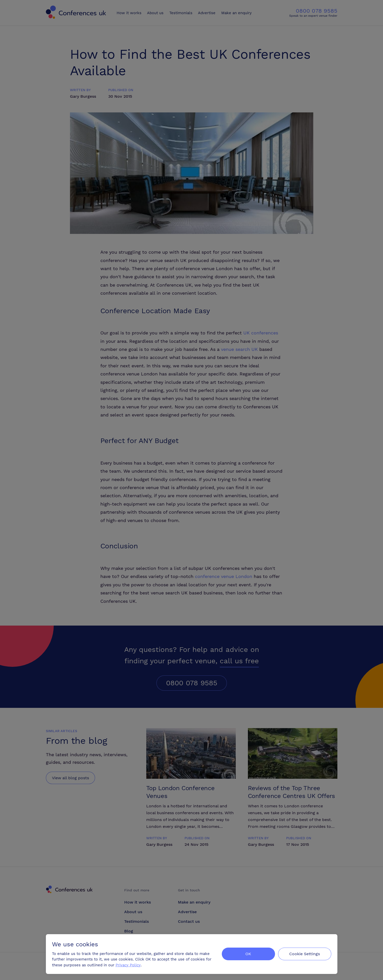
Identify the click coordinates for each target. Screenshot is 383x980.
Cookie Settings (305, 954)
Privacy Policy (128, 965)
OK (248, 954)
